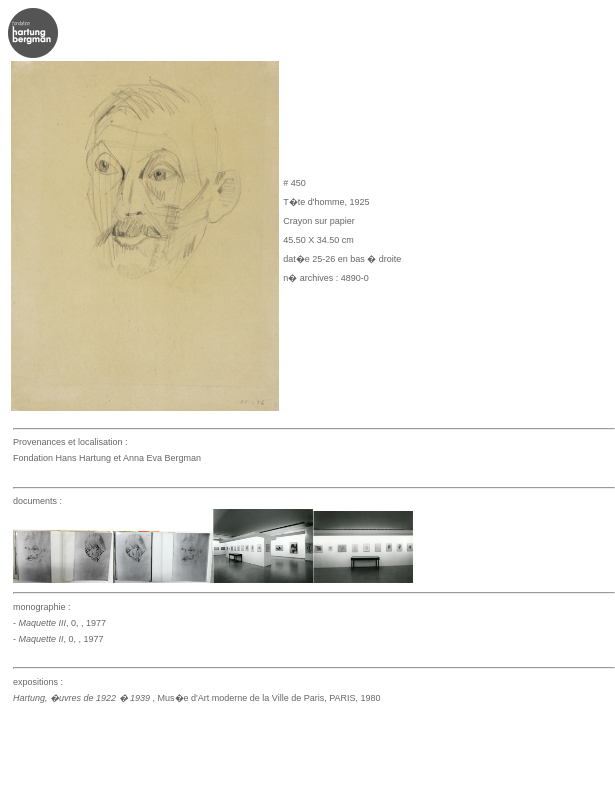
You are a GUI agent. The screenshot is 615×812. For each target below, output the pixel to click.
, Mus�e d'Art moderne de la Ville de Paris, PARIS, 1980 (197, 698)
